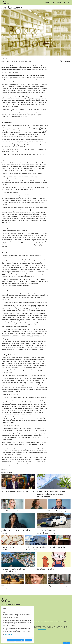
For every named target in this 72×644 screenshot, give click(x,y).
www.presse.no (42, 629)
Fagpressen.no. (8, 635)
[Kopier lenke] (67, 61)
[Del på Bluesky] (69, 61)
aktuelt (4, 470)
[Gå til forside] (16, 2)
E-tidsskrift (47, 2)
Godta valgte (20, 640)
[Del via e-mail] (65, 61)
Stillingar (59, 2)
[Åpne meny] (69, 2)
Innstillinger (66, 643)
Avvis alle (28, 640)
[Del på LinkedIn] (63, 61)
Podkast (53, 2)
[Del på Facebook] (61, 61)
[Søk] (64, 2)
